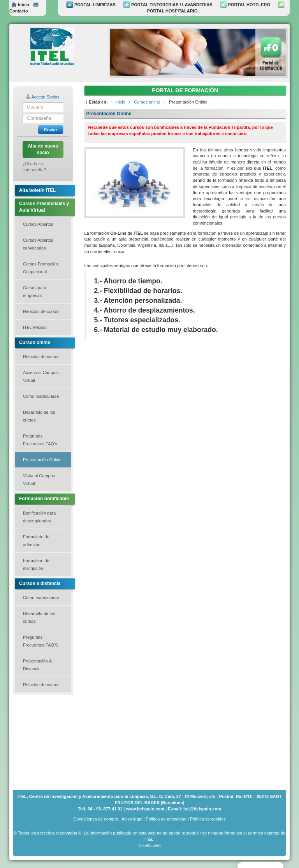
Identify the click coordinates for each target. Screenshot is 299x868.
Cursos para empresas (35, 292)
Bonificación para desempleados (39, 517)
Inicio (20, 5)
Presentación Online (42, 460)
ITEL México (35, 327)
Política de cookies (208, 819)
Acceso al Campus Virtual (41, 376)
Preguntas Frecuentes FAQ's (40, 440)
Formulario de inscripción (36, 564)
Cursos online (147, 102)
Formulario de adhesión (36, 541)
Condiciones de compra (96, 819)
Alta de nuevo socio (43, 149)
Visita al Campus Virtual (39, 480)
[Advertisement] (52, 741)
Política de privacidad (166, 819)
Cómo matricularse (41, 396)
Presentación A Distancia (37, 665)
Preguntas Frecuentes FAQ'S (40, 641)
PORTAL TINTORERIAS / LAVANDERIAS (168, 5)
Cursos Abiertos (38, 224)
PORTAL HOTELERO (245, 5)
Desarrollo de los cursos (39, 416)
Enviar (51, 130)
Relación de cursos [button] (41, 311)
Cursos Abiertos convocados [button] (38, 244)
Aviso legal (132, 819)
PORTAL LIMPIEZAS (91, 5)
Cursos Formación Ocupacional (40, 268)
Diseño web (149, 845)
